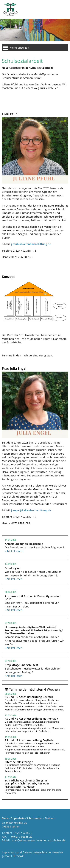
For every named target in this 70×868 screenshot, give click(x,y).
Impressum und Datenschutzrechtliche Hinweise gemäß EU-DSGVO (32, 854)
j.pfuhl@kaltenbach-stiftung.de (31, 244)
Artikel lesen (14, 551)
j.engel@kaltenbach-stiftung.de (31, 510)
